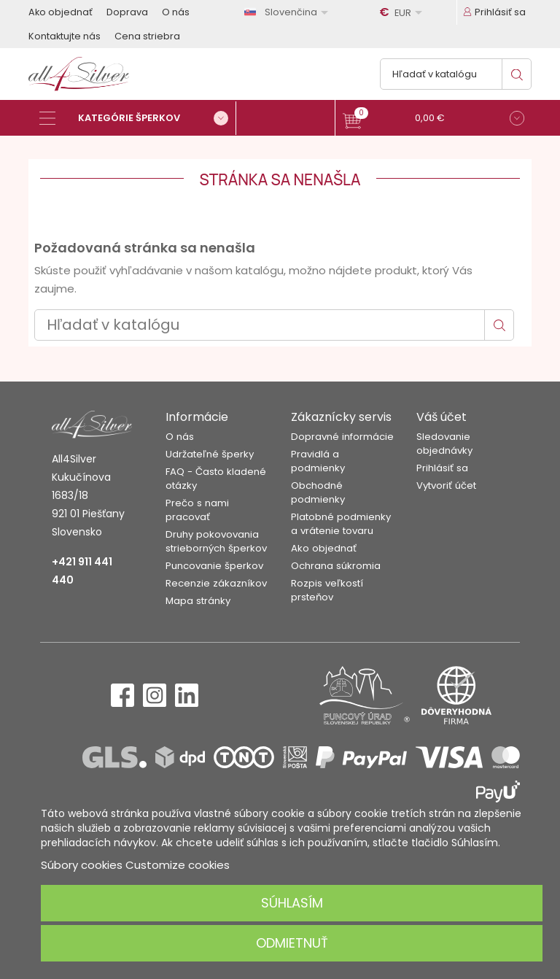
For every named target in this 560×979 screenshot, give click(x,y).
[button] (433, 120)
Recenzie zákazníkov (216, 583)
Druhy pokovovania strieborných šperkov (216, 541)
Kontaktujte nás (65, 36)
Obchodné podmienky (318, 492)
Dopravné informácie (342, 437)
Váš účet (442, 417)
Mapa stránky (198, 601)
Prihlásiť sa (442, 468)
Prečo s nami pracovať (197, 510)
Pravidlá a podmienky (318, 461)
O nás (176, 12)
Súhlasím (292, 903)
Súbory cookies (82, 865)
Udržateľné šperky (210, 454)
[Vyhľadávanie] (456, 74)
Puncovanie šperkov (214, 566)
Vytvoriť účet (446, 485)
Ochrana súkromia (336, 566)
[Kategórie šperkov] (138, 118)
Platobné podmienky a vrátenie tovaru (341, 524)
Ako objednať (61, 12)
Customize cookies (178, 865)
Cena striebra (147, 36)
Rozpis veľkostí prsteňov (327, 590)
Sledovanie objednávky (444, 444)
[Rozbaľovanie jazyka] (289, 12)
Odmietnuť (292, 943)
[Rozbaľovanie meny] (403, 12)
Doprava (127, 12)
